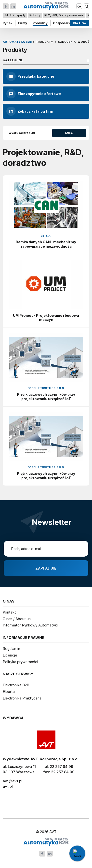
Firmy (23, 23)
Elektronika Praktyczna (22, 698)
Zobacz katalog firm (30, 111)
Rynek (8, 23)
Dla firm (79, 23)
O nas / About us (17, 619)
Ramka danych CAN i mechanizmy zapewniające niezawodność (46, 244)
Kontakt (9, 612)
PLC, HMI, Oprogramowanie (64, 15)
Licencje (10, 655)
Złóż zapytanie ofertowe (34, 94)
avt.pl (8, 786)
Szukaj (69, 133)
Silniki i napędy (15, 15)
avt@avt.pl (13, 781)
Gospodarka (63, 23)
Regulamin (11, 649)
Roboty (35, 15)
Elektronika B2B (16, 685)
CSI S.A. (46, 236)
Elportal (9, 692)
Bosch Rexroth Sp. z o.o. (46, 388)
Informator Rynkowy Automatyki (30, 625)
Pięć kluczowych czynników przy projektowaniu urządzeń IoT (46, 397)
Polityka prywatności (20, 662)
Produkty (40, 23)
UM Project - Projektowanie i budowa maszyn (46, 318)
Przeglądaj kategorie (30, 76)
